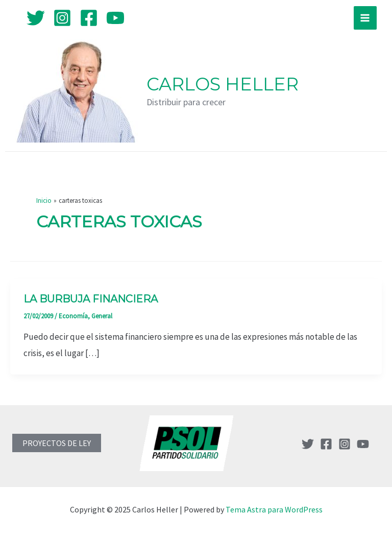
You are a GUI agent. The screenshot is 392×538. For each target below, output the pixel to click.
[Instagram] (62, 18)
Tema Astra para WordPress (274, 509)
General (102, 316)
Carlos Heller (223, 84)
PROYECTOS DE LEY (57, 443)
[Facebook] (89, 18)
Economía (73, 316)
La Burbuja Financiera (91, 299)
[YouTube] (115, 18)
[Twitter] (36, 18)
